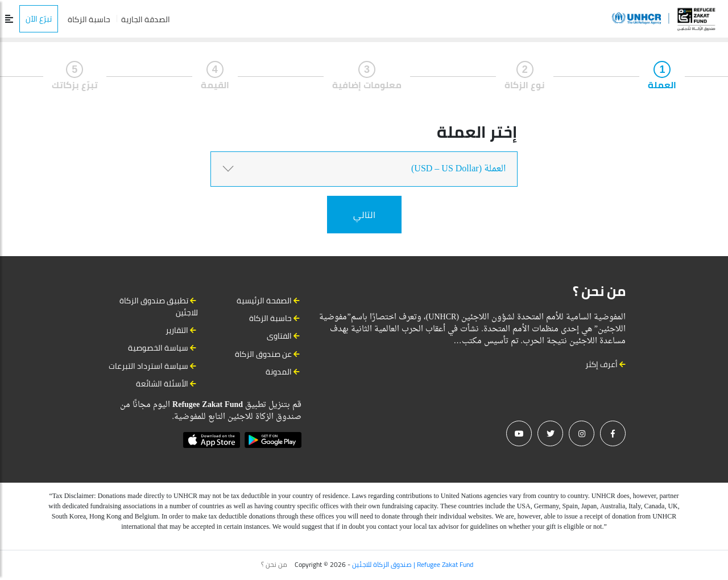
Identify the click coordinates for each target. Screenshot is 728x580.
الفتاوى (279, 336)
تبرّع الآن (39, 19)
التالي (364, 215)
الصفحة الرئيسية (264, 301)
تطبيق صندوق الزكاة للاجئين (159, 307)
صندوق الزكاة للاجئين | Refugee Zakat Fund (413, 564)
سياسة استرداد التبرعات (148, 366)
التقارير (177, 330)
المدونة (279, 372)
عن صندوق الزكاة (263, 354)
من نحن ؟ (274, 565)
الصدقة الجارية (146, 19)
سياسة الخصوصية (158, 348)
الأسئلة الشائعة (162, 384)
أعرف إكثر (605, 364)
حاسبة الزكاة (89, 19)
